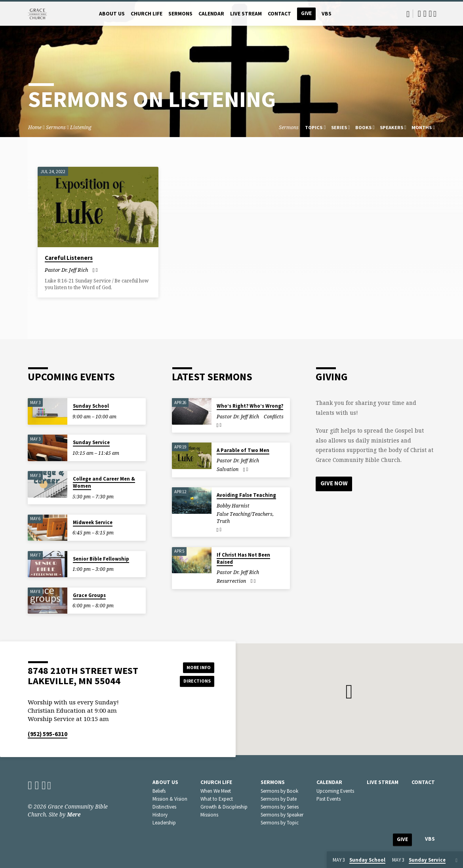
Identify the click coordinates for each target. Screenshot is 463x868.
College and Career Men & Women (104, 482)
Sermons (180, 14)
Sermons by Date (279, 799)
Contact (279, 14)
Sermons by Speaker (282, 815)
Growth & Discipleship (224, 807)
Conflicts (274, 417)
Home (35, 127)
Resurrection (231, 581)
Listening (81, 127)
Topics (315, 127)
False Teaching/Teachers (245, 514)
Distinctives (164, 807)
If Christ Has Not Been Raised (243, 558)
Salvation (228, 469)
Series (341, 127)
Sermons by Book (279, 791)
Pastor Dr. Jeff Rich (67, 270)
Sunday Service (91, 442)
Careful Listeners (69, 258)
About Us (112, 14)
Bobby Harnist (233, 506)
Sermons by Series (280, 807)
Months (423, 127)
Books (365, 127)
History (160, 815)
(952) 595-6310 (48, 734)
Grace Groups (89, 595)
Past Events (329, 799)
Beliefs (159, 791)
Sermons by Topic (280, 823)
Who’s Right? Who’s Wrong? (250, 406)
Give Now (335, 484)
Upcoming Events (335, 791)
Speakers (393, 127)
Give (306, 13)
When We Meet (216, 791)
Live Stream (246, 14)
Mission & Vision (170, 799)
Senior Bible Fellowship (101, 559)
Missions (209, 815)
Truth (223, 521)
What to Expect (217, 799)
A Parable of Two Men (243, 450)
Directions (194, 682)
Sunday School (91, 406)
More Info (194, 666)
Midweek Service (93, 522)
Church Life (147, 14)
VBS (327, 14)
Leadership (164, 823)
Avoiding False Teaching (246, 495)
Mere (74, 814)
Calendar (211, 14)
